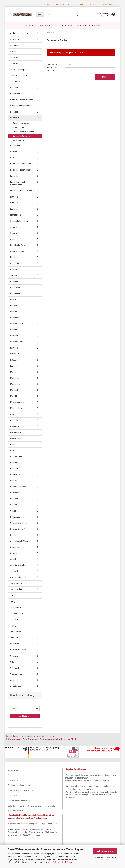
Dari (12, 158)
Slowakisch (15, 548)
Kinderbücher (18, 128)
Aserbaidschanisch (18, 76)
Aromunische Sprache (20, 70)
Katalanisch (15, 294)
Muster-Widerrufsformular (19, 801)
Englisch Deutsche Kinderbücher (18, 184)
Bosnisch (14, 112)
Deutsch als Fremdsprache (22, 164)
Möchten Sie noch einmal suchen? (52, 68)
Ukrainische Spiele (18, 650)
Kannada (14, 282)
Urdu (12, 662)
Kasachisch (15, 288)
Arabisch (14, 52)
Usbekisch (15, 668)
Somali (13, 560)
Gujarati (14, 240)
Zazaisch (14, 680)
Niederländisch (17, 433)
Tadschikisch (16, 584)
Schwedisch (16, 517)
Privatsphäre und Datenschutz (21, 791)
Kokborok (14, 306)
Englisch (14, 176)
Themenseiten (16, 614)
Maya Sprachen (17, 403)
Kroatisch (14, 330)
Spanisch (14, 572)
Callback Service (15, 796)
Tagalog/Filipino (17, 590)
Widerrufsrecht (47, 25)
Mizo (12, 415)
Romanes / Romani (18, 487)
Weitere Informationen (105, 857)
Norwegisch (15, 439)
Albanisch (14, 40)
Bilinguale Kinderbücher (20, 106)
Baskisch (14, 88)
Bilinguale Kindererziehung (22, 100)
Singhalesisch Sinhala (20, 542)
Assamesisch (16, 82)
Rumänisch (15, 493)
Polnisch (14, 469)
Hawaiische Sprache (19, 246)
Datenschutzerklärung (62, 862)
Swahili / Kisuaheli (18, 578)
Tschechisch (16, 632)
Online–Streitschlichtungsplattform (80, 25)
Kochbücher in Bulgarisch (23, 132)
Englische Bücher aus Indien (22, 191)
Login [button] (94, 5)
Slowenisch (15, 554)
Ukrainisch (15, 644)
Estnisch (14, 197)
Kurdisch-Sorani (17, 342)
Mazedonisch (16, 409)
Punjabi (13, 481)
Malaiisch (14, 379)
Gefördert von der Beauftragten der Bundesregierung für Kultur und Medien (32, 809)
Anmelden (25, 716)
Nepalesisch (16, 427)
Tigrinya (14, 626)
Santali (13, 511)
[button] (83, 5)
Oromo (13, 451)
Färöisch (14, 203)
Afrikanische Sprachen (20, 34)
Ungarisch (15, 656)
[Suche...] (40, 15)
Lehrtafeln (15, 354)
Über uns (29, 25)
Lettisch (14, 360)
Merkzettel (107, 5)
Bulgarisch (15, 118)
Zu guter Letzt (16, 687)
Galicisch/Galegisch (19, 222)
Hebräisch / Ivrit (17, 252)
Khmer (13, 300)
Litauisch (14, 366)
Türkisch (14, 638)
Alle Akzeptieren (105, 851)
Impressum (13, 781)
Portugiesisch (16, 475)
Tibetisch (14, 620)
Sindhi (13, 536)
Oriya (12, 445)
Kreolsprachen (16, 324)
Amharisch (15, 46)
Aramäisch (15, 58)
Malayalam (15, 385)
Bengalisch (15, 94)
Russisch (14, 499)
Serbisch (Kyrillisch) (19, 524)
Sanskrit (14, 505)
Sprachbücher (18, 141)
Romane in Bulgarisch (22, 137)
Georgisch (15, 228)
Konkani (14, 312)
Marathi (13, 397)
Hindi (12, 258)
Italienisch (15, 270)
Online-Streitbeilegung (65, 5)
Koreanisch (15, 318)
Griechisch (15, 234)
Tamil (13, 596)
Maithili (13, 373)
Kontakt (46, 5)
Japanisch (15, 276)
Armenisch (15, 64)
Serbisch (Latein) (18, 529)
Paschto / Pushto (18, 457)
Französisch (15, 215)
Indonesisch (16, 264)
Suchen (105, 78)
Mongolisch (15, 421)
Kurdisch (14, 336)
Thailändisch (16, 608)
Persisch (14, 463)
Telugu (13, 602)
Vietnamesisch (17, 675)
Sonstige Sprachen (18, 566)
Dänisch (14, 152)
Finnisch (14, 209)
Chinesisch (15, 146)
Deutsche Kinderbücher (20, 170)
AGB (10, 775)
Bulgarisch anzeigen (21, 123)
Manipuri (14, 391)
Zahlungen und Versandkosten (21, 786)
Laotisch (14, 348)
